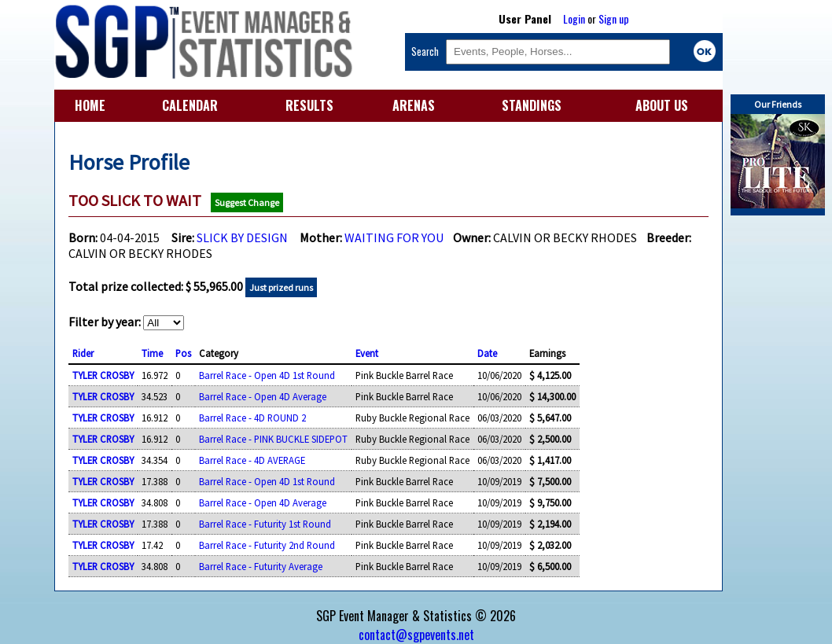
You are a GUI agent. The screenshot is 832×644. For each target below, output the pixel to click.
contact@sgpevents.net (416, 635)
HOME (90, 105)
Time (152, 353)
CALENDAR (190, 105)
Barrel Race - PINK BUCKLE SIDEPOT (273, 439)
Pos (183, 353)
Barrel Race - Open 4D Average (263, 396)
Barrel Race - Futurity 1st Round (265, 524)
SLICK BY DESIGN (242, 237)
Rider (83, 353)
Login (574, 18)
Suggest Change (247, 202)
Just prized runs (281, 287)
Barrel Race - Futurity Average (261, 566)
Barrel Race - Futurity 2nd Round (267, 545)
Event (367, 353)
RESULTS (309, 105)
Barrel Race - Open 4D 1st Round (267, 375)
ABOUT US (662, 105)
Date (487, 353)
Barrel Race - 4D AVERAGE (252, 460)
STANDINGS (532, 105)
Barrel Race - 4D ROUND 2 (252, 418)
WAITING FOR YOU (395, 237)
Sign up (614, 18)
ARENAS (414, 105)
